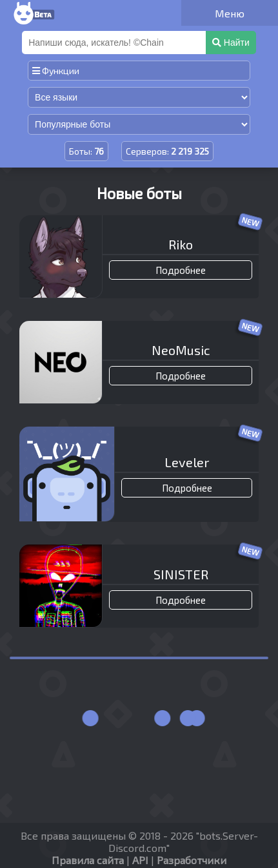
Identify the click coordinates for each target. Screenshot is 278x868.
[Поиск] (115, 43)
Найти (231, 43)
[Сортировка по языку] (139, 97)
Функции (56, 71)
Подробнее (181, 270)
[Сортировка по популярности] (139, 124)
